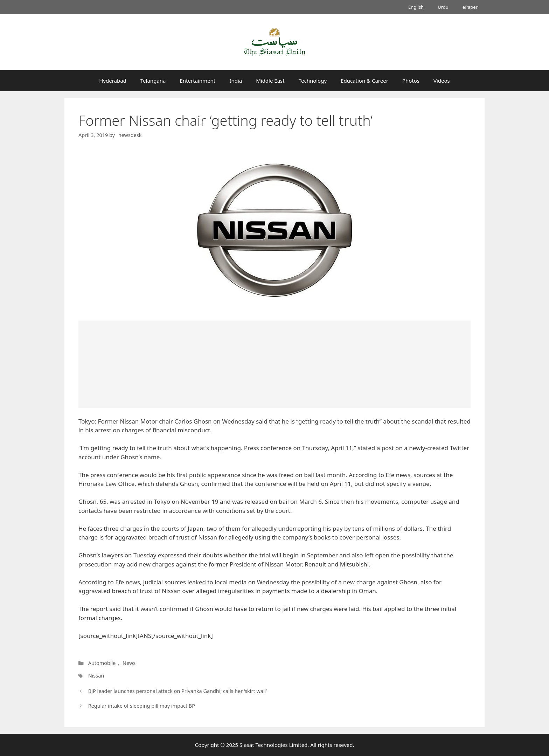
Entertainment (197, 81)
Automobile (102, 663)
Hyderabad (113, 81)
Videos (442, 81)
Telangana (153, 81)
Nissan (96, 676)
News (129, 663)
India (236, 81)
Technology (313, 81)
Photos (411, 81)
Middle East (270, 81)
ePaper (470, 7)
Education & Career (364, 81)
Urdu (443, 7)
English (416, 7)
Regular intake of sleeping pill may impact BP (142, 706)
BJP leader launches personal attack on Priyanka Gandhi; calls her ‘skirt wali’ (178, 691)
